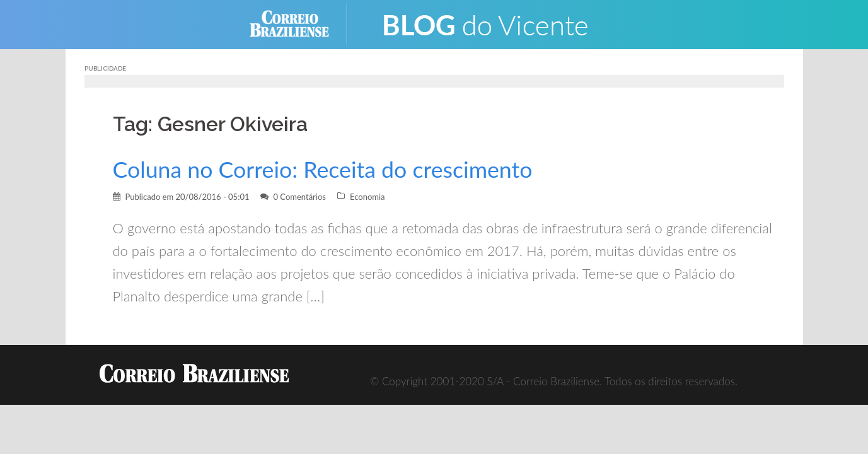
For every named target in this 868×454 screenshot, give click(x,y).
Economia (367, 197)
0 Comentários (299, 197)
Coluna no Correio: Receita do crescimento (323, 169)
